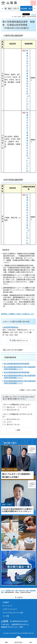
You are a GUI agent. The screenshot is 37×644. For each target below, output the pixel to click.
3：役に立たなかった (12, 410)
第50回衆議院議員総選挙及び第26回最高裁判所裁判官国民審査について (20, 377)
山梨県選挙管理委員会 (11, 327)
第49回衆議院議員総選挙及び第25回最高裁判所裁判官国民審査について (20, 382)
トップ (3, 591)
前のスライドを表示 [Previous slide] (2, 8)
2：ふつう (23, 407)
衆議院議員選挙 (10, 357)
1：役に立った (10, 407)
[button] (27, 3)
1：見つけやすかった (12, 419)
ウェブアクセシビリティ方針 (13, 613)
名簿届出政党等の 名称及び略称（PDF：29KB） (28, 219)
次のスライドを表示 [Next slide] (35, 8)
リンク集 (6, 616)
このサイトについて (10, 609)
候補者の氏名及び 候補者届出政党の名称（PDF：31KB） (28, 80)
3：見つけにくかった (12, 424)
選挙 (17, 591)
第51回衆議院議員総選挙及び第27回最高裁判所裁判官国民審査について (20, 368)
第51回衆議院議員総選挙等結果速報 (17, 364)
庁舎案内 (6, 602)
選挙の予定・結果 (24, 591)
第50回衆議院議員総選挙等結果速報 (17, 372)
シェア (34, 14)
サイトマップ (7, 606)
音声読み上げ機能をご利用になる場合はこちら (18, 314)
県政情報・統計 (10, 591)
